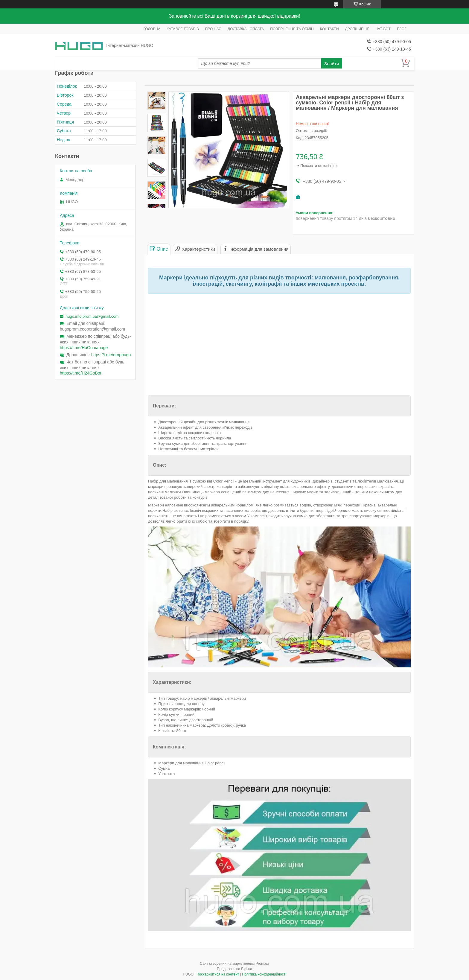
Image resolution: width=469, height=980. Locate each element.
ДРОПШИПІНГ (357, 29)
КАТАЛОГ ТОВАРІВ (183, 29)
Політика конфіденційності (264, 974)
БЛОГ (402, 29)
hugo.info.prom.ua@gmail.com (92, 316)
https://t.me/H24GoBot (81, 373)
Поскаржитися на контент (218, 974)
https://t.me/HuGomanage (84, 348)
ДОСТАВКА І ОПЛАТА (246, 29)
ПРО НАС (213, 29)
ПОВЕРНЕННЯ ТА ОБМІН (292, 29)
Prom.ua (262, 964)
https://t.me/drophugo (111, 355)
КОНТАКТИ (329, 29)
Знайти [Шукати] (332, 64)
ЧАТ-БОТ (383, 29)
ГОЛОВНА (152, 29)
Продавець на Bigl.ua (234, 969)
